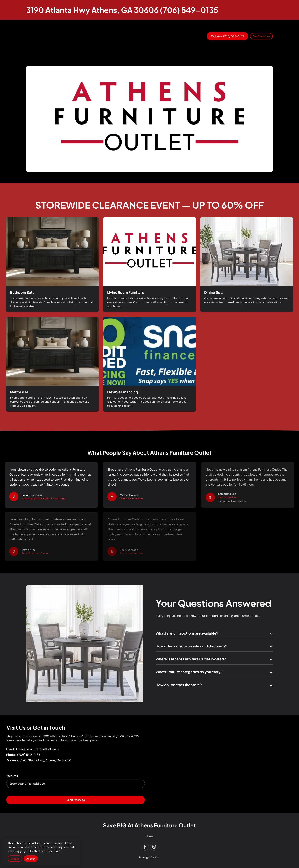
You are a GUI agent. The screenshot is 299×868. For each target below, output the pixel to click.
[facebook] (145, 847)
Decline (15, 859)
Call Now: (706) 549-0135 (227, 36)
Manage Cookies (150, 857)
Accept (31, 859)
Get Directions (261, 36)
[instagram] (154, 847)
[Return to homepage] (122, 10)
